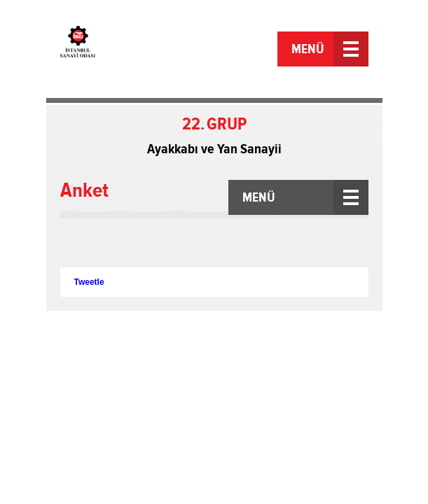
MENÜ (308, 49)
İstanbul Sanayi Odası (111, 50)
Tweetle (89, 282)
